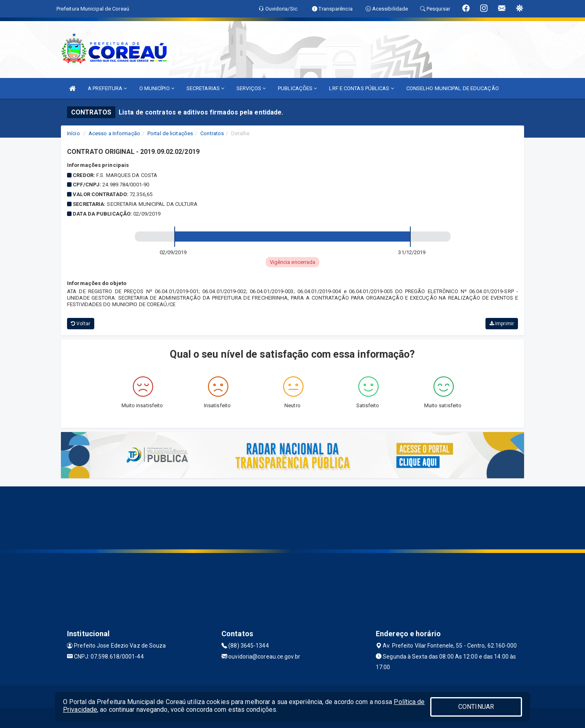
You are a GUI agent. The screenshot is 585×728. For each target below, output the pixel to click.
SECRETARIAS (205, 88)
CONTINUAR (476, 707)
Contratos (212, 133)
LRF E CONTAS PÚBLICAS (361, 88)
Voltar (81, 324)
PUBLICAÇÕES (297, 88)
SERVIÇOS (251, 88)
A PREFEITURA (107, 88)
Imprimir (502, 324)
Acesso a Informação (114, 133)
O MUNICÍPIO (157, 88)
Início (74, 133)
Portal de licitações (170, 133)
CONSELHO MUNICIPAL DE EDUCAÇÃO (453, 88)
